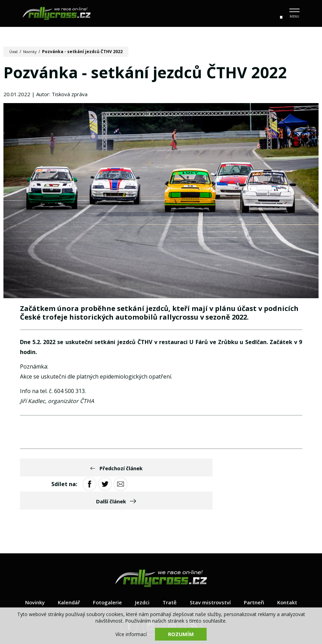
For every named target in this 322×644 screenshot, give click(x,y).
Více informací (131, 634)
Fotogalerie (105, 573)
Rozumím (181, 634)
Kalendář (64, 573)
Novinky (33, 52)
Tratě (169, 573)
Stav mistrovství (212, 573)
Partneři (258, 573)
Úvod (15, 52)
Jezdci (141, 573)
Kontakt (293, 573)
